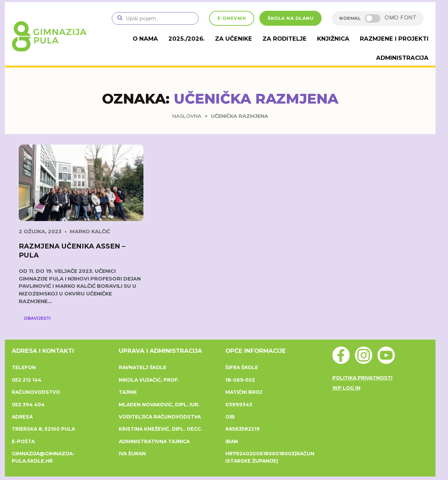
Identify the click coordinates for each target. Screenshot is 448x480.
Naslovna (187, 115)
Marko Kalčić (90, 231)
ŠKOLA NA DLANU (291, 18)
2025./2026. (198, 38)
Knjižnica (338, 38)
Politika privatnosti (362, 377)
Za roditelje (291, 38)
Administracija (403, 57)
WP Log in (346, 387)
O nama (158, 38)
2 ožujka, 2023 (40, 231)
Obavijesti (37, 318)
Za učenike (243, 38)
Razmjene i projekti (396, 38)
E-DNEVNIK (232, 18)
